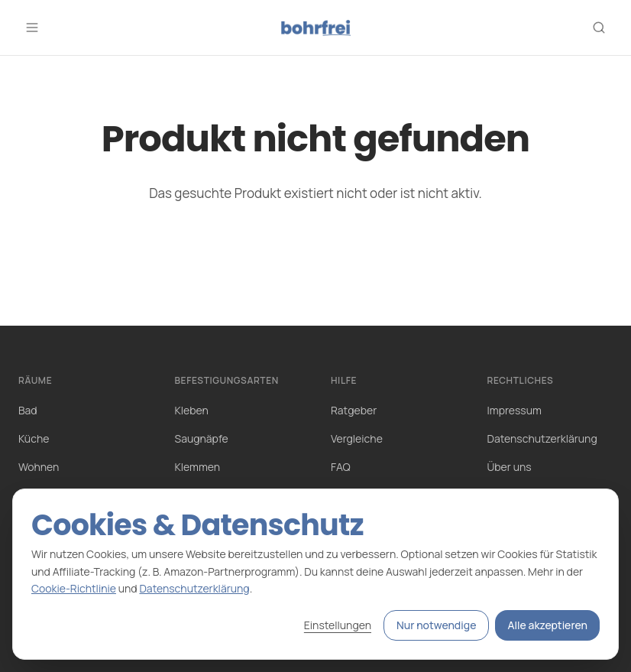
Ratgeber (354, 410)
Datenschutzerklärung (542, 438)
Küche (34, 438)
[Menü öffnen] (32, 28)
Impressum (515, 410)
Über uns (510, 467)
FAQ (341, 467)
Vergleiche (357, 438)
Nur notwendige (436, 625)
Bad (28, 410)
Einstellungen (338, 625)
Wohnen (39, 467)
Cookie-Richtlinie (74, 588)
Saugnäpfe (202, 438)
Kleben (192, 410)
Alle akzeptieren (547, 625)
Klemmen (198, 467)
